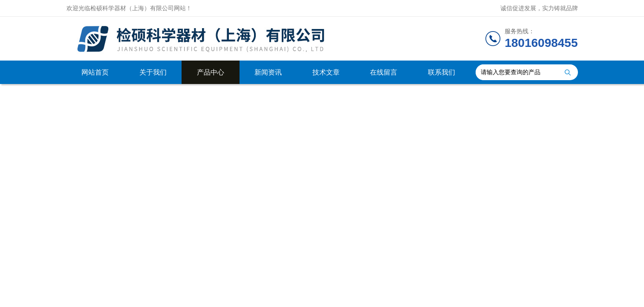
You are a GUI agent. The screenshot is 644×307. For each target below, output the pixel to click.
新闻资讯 (268, 72)
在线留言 (384, 72)
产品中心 (211, 72)
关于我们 (153, 72)
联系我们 (442, 72)
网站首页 (95, 72)
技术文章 (326, 72)
